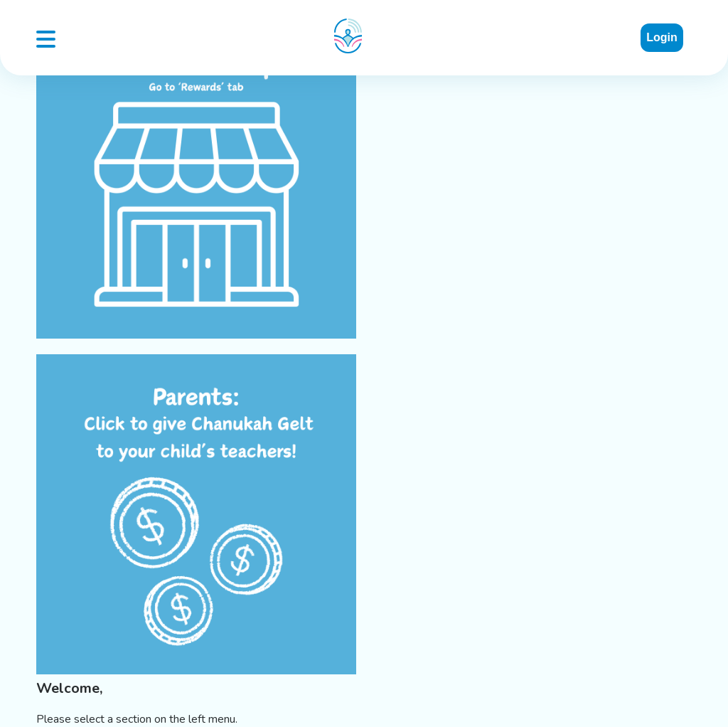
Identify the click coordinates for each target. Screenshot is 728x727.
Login (662, 37)
